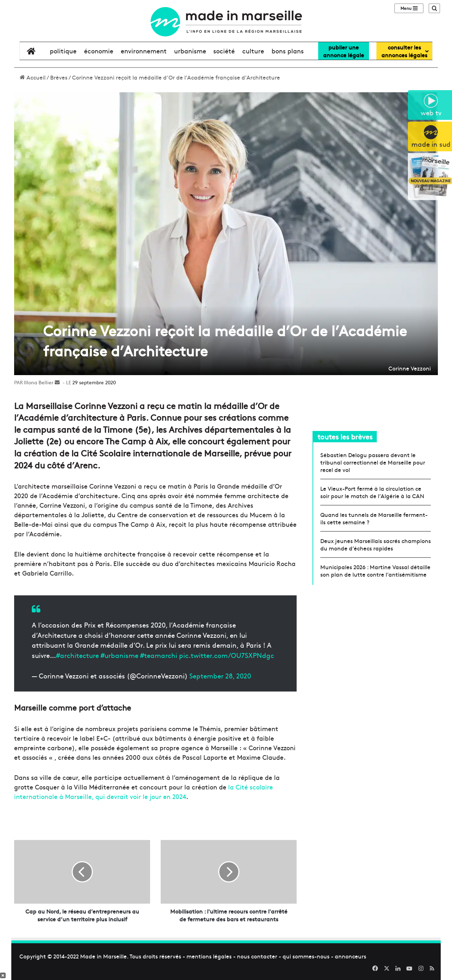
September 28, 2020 (220, 676)
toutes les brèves (345, 436)
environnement (144, 51)
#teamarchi (159, 655)
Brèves (59, 77)
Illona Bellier (39, 382)
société (224, 51)
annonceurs (350, 956)
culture (253, 51)
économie (99, 51)
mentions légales (209, 956)
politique (63, 51)
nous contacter (257, 956)
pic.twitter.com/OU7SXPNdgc (227, 655)
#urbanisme (120, 655)
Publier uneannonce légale (344, 51)
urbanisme (190, 51)
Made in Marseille (103, 956)
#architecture (78, 655)
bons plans (288, 51)
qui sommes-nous (306, 956)
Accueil (33, 77)
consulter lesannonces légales (404, 51)
